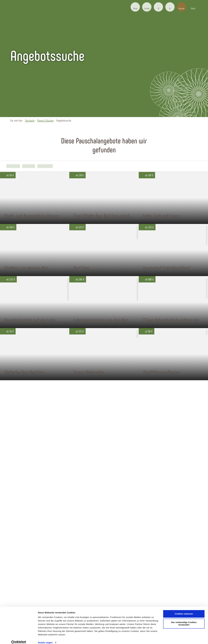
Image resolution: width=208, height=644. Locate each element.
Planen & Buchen (45, 120)
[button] (135, 7)
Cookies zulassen (184, 610)
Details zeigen (45, 638)
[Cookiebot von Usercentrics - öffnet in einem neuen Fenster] (19, 638)
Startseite (30, 120)
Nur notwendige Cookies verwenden (184, 619)
